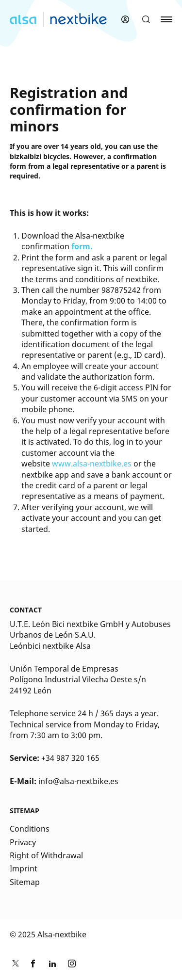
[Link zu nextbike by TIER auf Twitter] (14, 965)
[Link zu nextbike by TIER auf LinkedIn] (52, 965)
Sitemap (25, 882)
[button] (146, 19)
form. (82, 246)
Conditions (30, 829)
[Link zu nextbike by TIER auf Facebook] (33, 965)
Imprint (24, 868)
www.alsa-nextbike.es (92, 464)
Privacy (23, 842)
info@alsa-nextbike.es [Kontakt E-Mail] (78, 781)
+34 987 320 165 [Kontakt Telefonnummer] (70, 758)
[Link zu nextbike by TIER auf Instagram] (72, 965)
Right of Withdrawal (46, 855)
